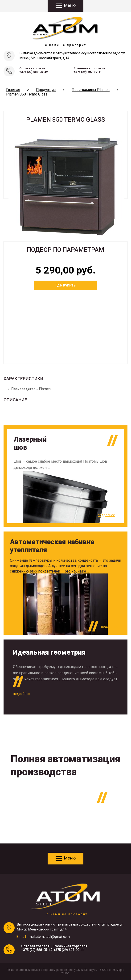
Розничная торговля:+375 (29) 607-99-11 (90, 70)
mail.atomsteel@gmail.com (49, 937)
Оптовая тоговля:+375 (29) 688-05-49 (33, 70)
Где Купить (65, 285)
